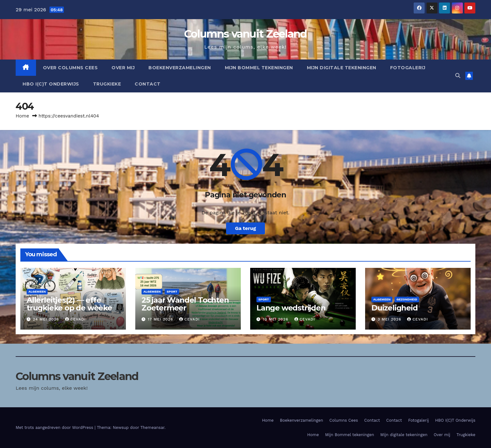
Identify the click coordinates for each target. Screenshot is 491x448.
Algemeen (37, 292)
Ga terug (245, 228)
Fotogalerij (408, 68)
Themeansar (152, 427)
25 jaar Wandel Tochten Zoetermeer (185, 304)
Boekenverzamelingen (180, 68)
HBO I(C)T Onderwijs (51, 84)
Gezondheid (407, 299)
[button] (458, 76)
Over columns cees (70, 68)
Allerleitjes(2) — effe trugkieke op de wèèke (69, 304)
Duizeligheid (395, 308)
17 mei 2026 (161, 319)
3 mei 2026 (390, 319)
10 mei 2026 (276, 319)
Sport (172, 292)
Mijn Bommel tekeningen (259, 68)
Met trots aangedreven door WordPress (55, 427)
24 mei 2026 (47, 319)
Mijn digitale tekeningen (342, 68)
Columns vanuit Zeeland (246, 34)
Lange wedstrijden (291, 308)
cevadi (75, 319)
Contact (148, 84)
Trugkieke (107, 84)
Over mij (123, 68)
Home (22, 116)
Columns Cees (344, 420)
